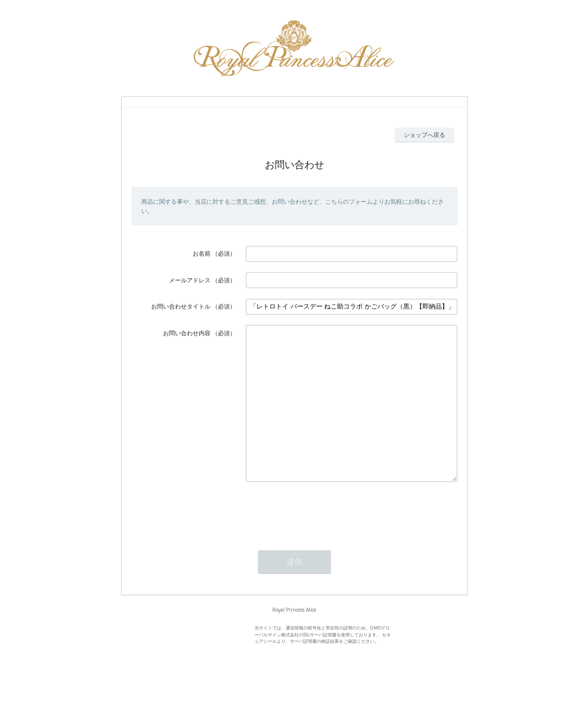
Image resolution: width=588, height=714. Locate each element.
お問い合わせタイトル (181, 306)
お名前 (202, 253)
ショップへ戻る (424, 135)
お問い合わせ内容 (187, 333)
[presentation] (321, 541)
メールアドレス (190, 280)
